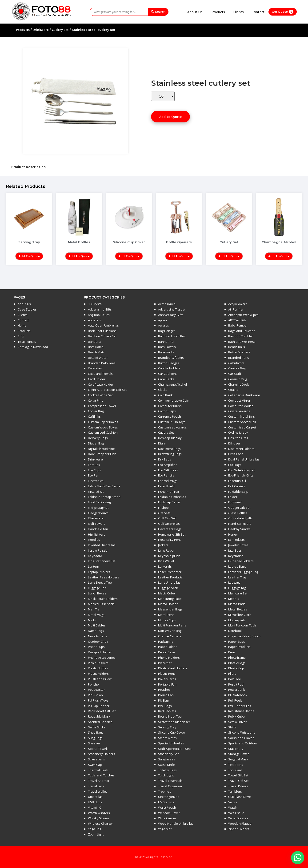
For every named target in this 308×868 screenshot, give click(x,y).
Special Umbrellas (171, 743)
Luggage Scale (168, 588)
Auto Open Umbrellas (104, 325)
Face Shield (166, 486)
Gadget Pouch (98, 513)
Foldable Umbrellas (172, 497)
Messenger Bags (170, 609)
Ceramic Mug (238, 379)
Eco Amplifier (167, 465)
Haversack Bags (170, 529)
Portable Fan (167, 684)
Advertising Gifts (100, 309)
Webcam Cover (169, 813)
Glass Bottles (238, 513)
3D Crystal (95, 304)
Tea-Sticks (236, 765)
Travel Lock (96, 786)
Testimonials (27, 342)
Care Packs (166, 379)
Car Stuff (235, 374)
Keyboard (95, 556)
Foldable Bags (238, 492)
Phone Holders (169, 658)
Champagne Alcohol (173, 384)
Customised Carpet (242, 427)
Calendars (96, 368)
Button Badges (169, 363)
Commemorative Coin (174, 400)
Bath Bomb (96, 347)
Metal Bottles (238, 609)
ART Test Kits (237, 320)
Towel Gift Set (238, 775)
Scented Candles (100, 722)
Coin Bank (165, 395)
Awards (164, 325)
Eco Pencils (166, 475)
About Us (195, 12)
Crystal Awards (239, 411)
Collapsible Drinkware (244, 395)
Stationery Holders (102, 754)
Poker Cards (167, 679)
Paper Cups (96, 647)
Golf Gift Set (167, 518)
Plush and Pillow (100, 679)
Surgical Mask (238, 759)
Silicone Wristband (242, 732)
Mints (92, 620)
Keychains (236, 556)
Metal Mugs (96, 615)
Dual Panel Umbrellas (244, 459)
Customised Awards (173, 427)
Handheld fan (98, 529)
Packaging (166, 642)
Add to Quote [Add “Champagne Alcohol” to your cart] (279, 256)
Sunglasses (167, 759)
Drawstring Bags (170, 454)
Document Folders (241, 449)
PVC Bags (165, 706)
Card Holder (97, 379)
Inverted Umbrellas (102, 545)
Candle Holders (169, 368)
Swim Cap (95, 765)
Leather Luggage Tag (243, 572)
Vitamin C (95, 807)
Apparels (95, 320)
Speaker (94, 743)
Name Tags (96, 631)
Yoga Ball (95, 829)
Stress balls (96, 759)
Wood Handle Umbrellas (176, 824)
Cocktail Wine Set (100, 395)
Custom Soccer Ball (242, 422)
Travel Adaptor (99, 781)
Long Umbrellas (169, 582)
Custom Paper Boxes (103, 422)
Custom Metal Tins (242, 416)
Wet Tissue (236, 813)
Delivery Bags (98, 438)
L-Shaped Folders (241, 561)
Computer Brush (170, 406)
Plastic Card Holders (173, 668)
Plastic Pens (167, 674)
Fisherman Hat (169, 492)
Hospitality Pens (170, 540)
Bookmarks (166, 352)
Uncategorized (169, 797)
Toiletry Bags (167, 770)
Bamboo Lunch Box (172, 336)
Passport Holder (100, 652)
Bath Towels (167, 347)
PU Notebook (238, 695)
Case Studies (27, 309)
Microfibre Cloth (240, 615)
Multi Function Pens (172, 625)
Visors (233, 802)
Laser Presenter (170, 572)
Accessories (167, 304)
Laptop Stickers (99, 572)
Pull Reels (235, 700)
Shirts (232, 727)
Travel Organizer (170, 786)
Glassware (96, 518)
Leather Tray (237, 577)
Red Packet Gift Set (102, 711)
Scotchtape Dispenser (174, 722)
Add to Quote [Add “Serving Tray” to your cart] (29, 256)
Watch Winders (99, 813)
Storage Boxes (239, 754)
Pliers (232, 674)
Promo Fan (166, 695)
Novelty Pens (98, 636)
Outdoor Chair (98, 642)
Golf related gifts (240, 518)
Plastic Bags (237, 663)
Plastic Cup (236, 668)
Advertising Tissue (171, 309)
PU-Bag (163, 700)
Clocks (163, 390)
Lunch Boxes (97, 593)
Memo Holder (168, 604)
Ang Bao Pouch (99, 315)
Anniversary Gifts (171, 315)
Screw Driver (237, 722)
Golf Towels (97, 524)
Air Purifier (236, 309)
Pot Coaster (96, 690)
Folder (233, 497)
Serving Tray (167, 727)
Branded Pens (239, 358)
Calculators (236, 363)
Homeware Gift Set (172, 534)
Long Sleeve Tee (100, 582)
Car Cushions (168, 374)
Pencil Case (166, 652)
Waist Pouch (167, 807)
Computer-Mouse (241, 406)
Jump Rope (166, 550)
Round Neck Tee (170, 716)
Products (218, 12)
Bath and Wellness (242, 342)
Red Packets (167, 711)
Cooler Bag (96, 411)
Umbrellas (95, 797)
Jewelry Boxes (238, 545)
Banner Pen (167, 342)
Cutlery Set (60, 30)
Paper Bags (237, 642)
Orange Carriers (170, 636)
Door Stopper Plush (102, 454)
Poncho (94, 684)
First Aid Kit (96, 492)
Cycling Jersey (238, 432)
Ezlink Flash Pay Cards (104, 486)
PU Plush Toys (98, 700)
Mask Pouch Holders (103, 599)
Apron (163, 320)
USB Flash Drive (240, 797)
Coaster (234, 390)
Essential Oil (237, 481)
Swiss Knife (166, 765)
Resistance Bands (241, 711)
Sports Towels (98, 749)
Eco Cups (95, 470)
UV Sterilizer (167, 802)
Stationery (236, 749)
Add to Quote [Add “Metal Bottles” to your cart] (79, 256)
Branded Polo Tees (102, 363)
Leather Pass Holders (104, 577)
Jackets (163, 545)
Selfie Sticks (97, 727)
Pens (232, 652)
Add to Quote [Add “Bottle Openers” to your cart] (179, 256)
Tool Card (235, 770)
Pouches (164, 690)
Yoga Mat (165, 829)
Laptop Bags (237, 566)
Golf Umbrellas (169, 524)
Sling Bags (95, 738)
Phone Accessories (102, 658)
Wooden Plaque (240, 824)
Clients (238, 12)
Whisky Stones (99, 818)
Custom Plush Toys (172, 422)
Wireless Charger (101, 824)
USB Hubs (95, 802)
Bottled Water (98, 358)
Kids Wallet (166, 561)
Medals (234, 599)
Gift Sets (164, 513)
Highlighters (97, 534)
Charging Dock (239, 384)
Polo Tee (235, 679)
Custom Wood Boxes (103, 427)
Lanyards (165, 566)
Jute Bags (235, 550)
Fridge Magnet (98, 508)
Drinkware (41, 30)
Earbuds (94, 465)
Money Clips (167, 620)
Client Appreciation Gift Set (107, 390)
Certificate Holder (101, 384)
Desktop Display (170, 438)
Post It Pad (236, 684)
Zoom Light (96, 834)
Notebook (235, 631)
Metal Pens (166, 615)
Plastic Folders (98, 674)
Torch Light (166, 775)
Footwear (235, 502)
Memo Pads (237, 604)
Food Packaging (99, 502)
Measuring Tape (170, 599)
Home (22, 325)
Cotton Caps (167, 411)
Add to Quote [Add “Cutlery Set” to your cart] (229, 256)
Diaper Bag (96, 443)
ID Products (236, 540)
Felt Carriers (237, 486)
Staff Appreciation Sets (175, 749)
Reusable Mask (99, 716)
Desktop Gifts (238, 438)
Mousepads (237, 620)
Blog (21, 336)
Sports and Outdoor (243, 743)
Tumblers (235, 791)
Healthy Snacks (239, 529)
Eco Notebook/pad (242, 470)
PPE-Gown (96, 695)
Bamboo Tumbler (241, 336)
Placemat (165, 663)
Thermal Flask (98, 770)
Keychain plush (169, 556)
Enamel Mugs (168, 481)
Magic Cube (166, 593)
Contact (258, 12)
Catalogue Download (33, 347)
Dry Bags (165, 459)
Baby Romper (238, 325)
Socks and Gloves (241, 738)
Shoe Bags (96, 732)
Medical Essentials (101, 604)
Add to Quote (170, 117)
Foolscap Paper (169, 502)
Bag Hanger (167, 331)
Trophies (165, 791)
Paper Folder (167, 647)
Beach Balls (237, 347)
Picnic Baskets (98, 663)
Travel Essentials (170, 781)
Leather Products (171, 577)
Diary (162, 443)
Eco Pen (94, 475)
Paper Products (239, 647)
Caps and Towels (100, 374)
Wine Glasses (238, 818)
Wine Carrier (167, 818)
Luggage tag (237, 588)
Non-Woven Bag (170, 631)
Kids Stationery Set (102, 561)
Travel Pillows (238, 786)
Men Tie (94, 609)
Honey (233, 534)
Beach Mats (96, 352)
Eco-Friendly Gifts (241, 475)
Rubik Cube (236, 716)
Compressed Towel (102, 406)
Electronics (96, 481)
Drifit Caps (236, 454)
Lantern (94, 566)
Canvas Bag (237, 368)
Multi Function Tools (242, 625)
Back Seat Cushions (102, 331)
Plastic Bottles (98, 668)
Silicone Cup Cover (172, 732)
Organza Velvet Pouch (244, 636)
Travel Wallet (97, 791)
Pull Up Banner (99, 706)
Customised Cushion (103, 432)
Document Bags (169, 449)
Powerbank (237, 690)
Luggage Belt (97, 588)
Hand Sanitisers (240, 524)
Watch (233, 807)
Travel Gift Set (239, 781)
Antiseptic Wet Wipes (243, 315)
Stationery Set (168, 754)
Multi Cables (97, 625)
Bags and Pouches (242, 331)
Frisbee (164, 508)
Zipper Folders (239, 829)
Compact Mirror (239, 400)
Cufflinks (94, 416)
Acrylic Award (238, 304)
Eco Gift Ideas (168, 470)
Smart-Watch (167, 738)
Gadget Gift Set (239, 508)
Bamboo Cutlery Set (102, 336)
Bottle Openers (239, 352)
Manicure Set (238, 593)
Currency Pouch (170, 416)
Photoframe (237, 658)
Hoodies (94, 540)
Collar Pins (96, 400)
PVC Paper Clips (240, 706)
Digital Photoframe (102, 449)
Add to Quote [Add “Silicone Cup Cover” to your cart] (129, 256)
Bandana (95, 342)
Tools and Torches (101, 775)
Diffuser (234, 443)
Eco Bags (235, 465)
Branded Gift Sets (171, 358)
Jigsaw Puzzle (98, 550)
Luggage (234, 582)
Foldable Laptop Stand (104, 497)
